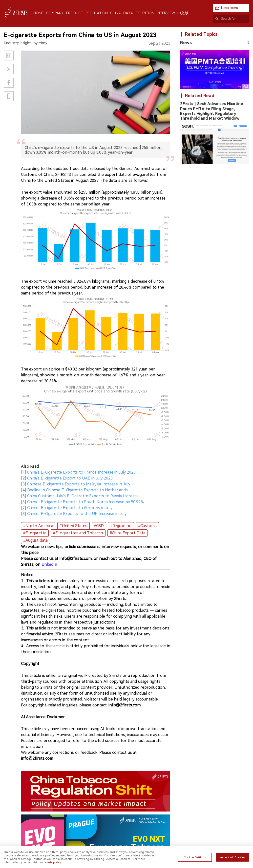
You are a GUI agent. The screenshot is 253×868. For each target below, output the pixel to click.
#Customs (147, 526)
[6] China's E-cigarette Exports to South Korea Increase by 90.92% (82, 502)
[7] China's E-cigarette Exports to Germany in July (67, 508)
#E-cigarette (35, 533)
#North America (38, 526)
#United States (73, 526)
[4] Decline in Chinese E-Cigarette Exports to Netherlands (74, 490)
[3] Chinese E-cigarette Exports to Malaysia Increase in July (76, 484)
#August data (35, 540)
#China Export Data (127, 533)
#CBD (99, 526)
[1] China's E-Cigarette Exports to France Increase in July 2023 (78, 472)
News (186, 43)
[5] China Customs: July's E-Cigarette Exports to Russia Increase (80, 496)
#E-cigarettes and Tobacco (78, 533)
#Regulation (121, 526)
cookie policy (52, 862)
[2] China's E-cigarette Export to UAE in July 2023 (67, 478)
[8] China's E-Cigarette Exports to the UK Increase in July (74, 514)
